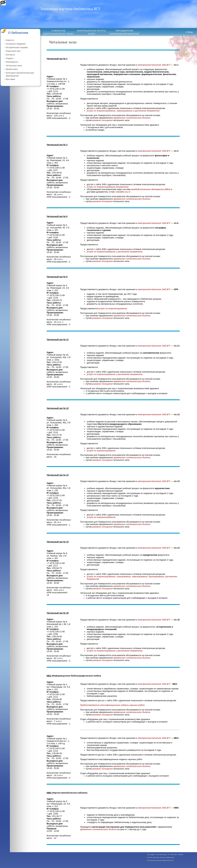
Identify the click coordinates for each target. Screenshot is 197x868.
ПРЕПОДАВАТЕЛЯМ (124, 31)
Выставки (10, 79)
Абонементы (12, 62)
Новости (10, 40)
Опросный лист (13, 51)
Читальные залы (14, 66)
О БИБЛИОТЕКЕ (59, 31)
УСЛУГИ (91, 34)
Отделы (10, 58)
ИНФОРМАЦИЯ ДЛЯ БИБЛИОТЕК (124, 34)
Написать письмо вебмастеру (163, 857)
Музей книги (12, 69)
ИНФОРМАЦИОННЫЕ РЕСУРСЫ (91, 31)
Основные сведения (16, 44)
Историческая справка (17, 47)
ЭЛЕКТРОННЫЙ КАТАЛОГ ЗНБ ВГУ (58, 34)
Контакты (10, 55)
